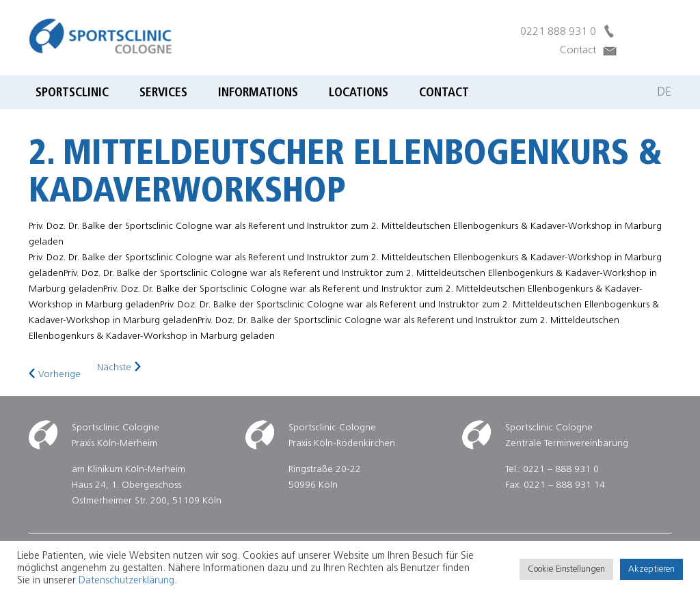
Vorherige (59, 375)
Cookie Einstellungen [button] (566, 569)
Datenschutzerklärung (126, 581)
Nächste (114, 368)
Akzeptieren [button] (651, 569)
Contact (578, 51)
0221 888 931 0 (558, 32)
